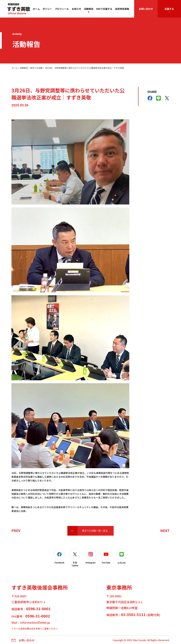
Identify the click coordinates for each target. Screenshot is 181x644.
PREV (16, 531)
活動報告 (89, 9)
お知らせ (76, 9)
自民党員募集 (122, 9)
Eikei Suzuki (139, 640)
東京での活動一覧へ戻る (95, 531)
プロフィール (62, 9)
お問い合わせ (146, 9)
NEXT (165, 531)
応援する (169, 9)
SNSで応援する (104, 9)
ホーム (36, 9)
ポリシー (47, 9)
